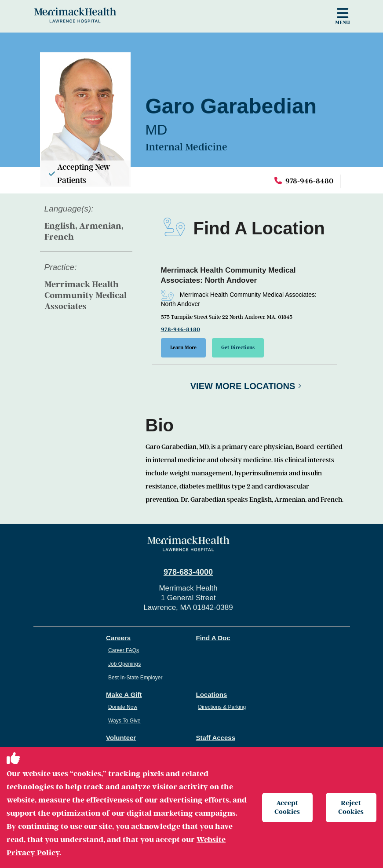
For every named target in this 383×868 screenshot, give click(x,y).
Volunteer (121, 738)
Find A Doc (213, 638)
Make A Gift (124, 695)
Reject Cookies (351, 807)
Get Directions (238, 348)
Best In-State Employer (135, 678)
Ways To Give (124, 721)
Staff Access (216, 738)
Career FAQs (124, 650)
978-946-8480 (309, 181)
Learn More (183, 348)
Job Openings (124, 664)
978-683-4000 (188, 572)
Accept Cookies (287, 807)
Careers (118, 638)
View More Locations (243, 386)
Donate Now (123, 707)
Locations (212, 695)
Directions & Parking (222, 707)
